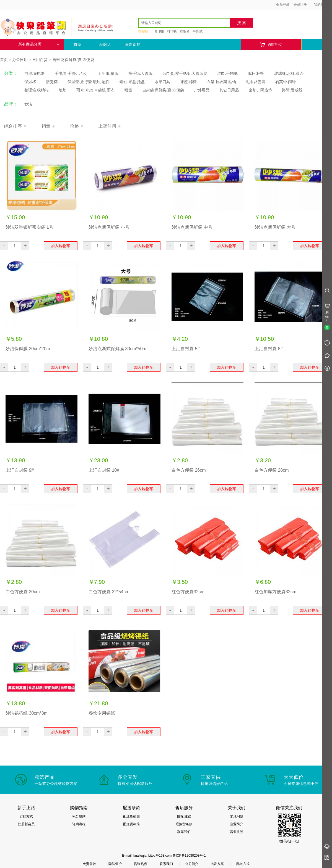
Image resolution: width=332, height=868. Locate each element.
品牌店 (105, 44)
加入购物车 (61, 246)
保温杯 (30, 82)
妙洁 (28, 104)
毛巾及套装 (256, 82)
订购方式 (26, 816)
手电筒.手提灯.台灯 (71, 73)
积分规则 (79, 816)
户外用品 (202, 90)
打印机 (172, 31)
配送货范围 (131, 816)
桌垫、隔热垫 (260, 90)
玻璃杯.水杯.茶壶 (289, 73)
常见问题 (237, 816)
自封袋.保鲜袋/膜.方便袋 (73, 60)
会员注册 (300, 5)
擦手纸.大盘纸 (141, 73)
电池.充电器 (35, 73)
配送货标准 (131, 824)
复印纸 (159, 31)
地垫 (63, 90)
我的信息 (323, 5)
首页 (77, 44)
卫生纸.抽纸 (108, 73)
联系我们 (184, 832)
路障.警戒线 (292, 90)
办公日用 (20, 60)
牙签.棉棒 (188, 82)
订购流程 (79, 824)
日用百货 (40, 60)
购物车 (271, 45)
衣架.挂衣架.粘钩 (221, 82)
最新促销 (133, 44)
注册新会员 (26, 824)
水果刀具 (162, 82)
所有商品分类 (39, 44)
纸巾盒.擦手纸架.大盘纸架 (185, 73)
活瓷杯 (52, 82)
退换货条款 (184, 824)
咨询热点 (141, 864)
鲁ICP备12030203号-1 (189, 856)
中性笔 (198, 31)
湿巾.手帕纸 (227, 73)
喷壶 (128, 90)
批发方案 (217, 864)
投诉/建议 (184, 816)
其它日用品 (229, 90)
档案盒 (185, 31)
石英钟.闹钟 (286, 82)
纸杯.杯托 (256, 73)
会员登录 (283, 5)
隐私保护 (115, 864)
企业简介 (237, 824)
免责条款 (89, 864)
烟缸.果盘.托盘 (132, 82)
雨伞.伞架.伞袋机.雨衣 (95, 90)
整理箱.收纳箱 (37, 90)
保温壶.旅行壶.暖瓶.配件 (89, 82)
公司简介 (192, 864)
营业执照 (237, 832)
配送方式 (243, 864)
